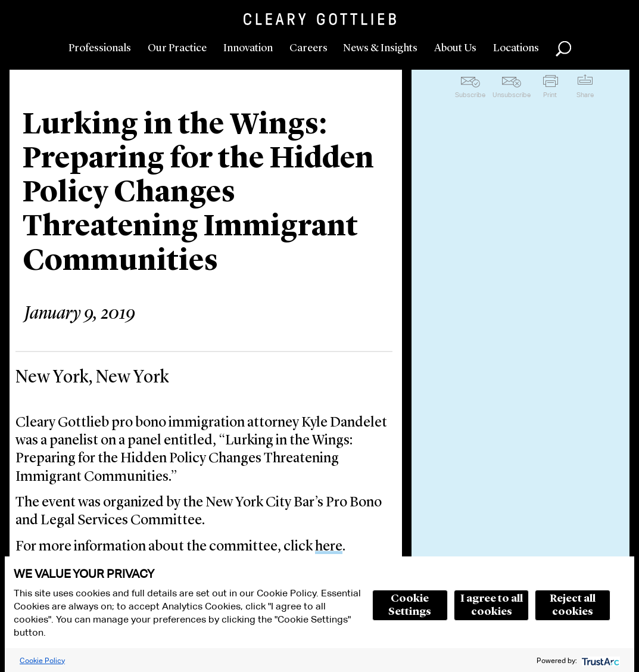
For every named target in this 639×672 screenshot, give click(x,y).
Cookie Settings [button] (410, 605)
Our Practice (177, 48)
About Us (455, 48)
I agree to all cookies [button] (492, 605)
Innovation (248, 48)
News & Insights (380, 48)
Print (550, 95)
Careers (308, 48)
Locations (516, 48)
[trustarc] (599, 660)
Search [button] (563, 49)
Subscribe (470, 95)
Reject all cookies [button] (573, 605)
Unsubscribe (512, 95)
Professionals (100, 48)
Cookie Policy (42, 660)
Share (585, 95)
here (329, 547)
